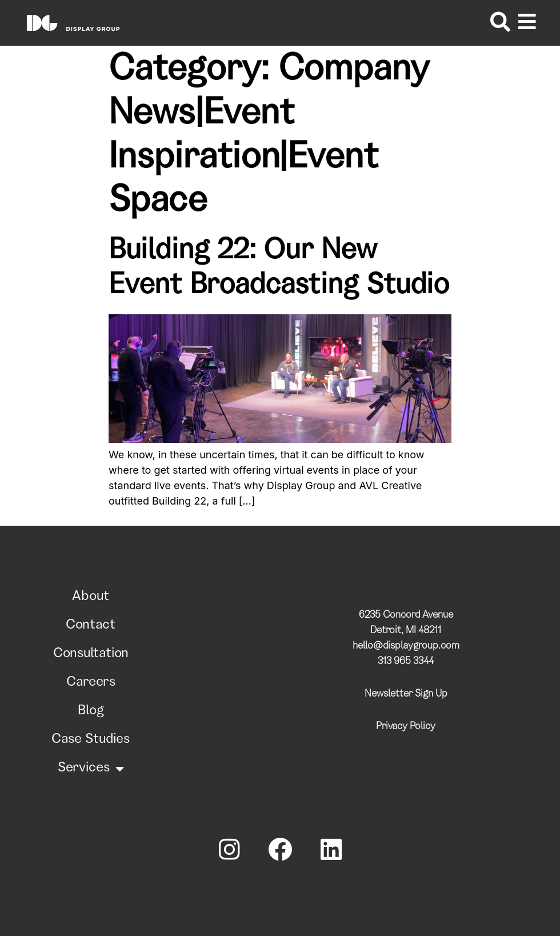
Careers (91, 683)
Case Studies (91, 740)
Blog (91, 711)
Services (91, 769)
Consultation (91, 654)
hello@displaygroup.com (406, 646)
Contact (91, 626)
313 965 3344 (406, 662)
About (91, 597)
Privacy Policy (406, 727)
